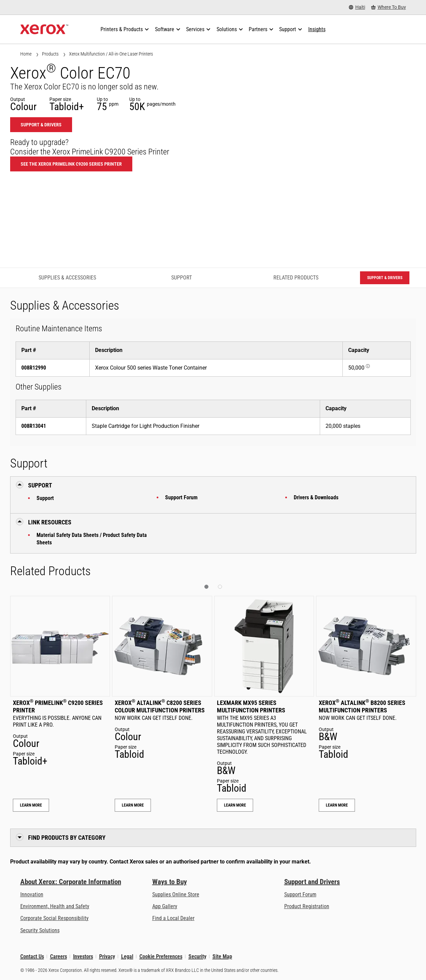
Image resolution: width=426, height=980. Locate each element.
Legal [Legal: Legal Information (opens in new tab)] (127, 956)
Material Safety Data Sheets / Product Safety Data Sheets (92, 539)
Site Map (222, 956)
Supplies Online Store (176, 894)
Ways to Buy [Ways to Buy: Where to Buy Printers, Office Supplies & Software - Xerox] (170, 882)
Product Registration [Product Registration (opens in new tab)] (307, 906)
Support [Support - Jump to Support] (182, 278)
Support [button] (40, 485)
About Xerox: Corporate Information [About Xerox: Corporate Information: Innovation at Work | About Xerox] (71, 882)
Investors (83, 956)
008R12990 (34, 368)
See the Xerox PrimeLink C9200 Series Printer (71, 164)
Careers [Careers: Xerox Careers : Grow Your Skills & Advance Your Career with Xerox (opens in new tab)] (59, 956)
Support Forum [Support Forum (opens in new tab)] (300, 894)
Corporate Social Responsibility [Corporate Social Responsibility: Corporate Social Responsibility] (54, 918)
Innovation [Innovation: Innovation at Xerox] (32, 894)
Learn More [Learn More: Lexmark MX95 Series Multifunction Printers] (235, 805)
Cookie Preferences (161, 956)
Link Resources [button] (50, 522)
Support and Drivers (312, 882)
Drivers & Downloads (316, 497)
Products (50, 54)
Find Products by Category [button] (67, 838)
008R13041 (34, 426)
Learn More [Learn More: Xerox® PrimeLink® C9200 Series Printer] (31, 805)
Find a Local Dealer (173, 918)
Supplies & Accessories (67, 278)
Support (45, 498)
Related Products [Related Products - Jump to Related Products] (296, 278)
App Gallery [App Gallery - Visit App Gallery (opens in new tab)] (165, 906)
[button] (206, 587)
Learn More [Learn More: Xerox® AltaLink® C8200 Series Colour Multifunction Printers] (133, 805)
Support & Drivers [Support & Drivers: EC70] (41, 125)
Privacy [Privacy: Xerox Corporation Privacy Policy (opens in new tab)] (107, 956)
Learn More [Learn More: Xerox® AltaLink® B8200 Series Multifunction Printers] (337, 805)
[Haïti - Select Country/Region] (357, 7)
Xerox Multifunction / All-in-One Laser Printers (111, 54)
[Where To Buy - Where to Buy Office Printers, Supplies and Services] (389, 7)
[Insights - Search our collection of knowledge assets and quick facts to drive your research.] (317, 29)
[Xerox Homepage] (44, 29)
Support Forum (181, 497)
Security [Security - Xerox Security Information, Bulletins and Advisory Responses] (197, 956)
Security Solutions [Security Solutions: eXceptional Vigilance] (40, 930)
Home (26, 54)
